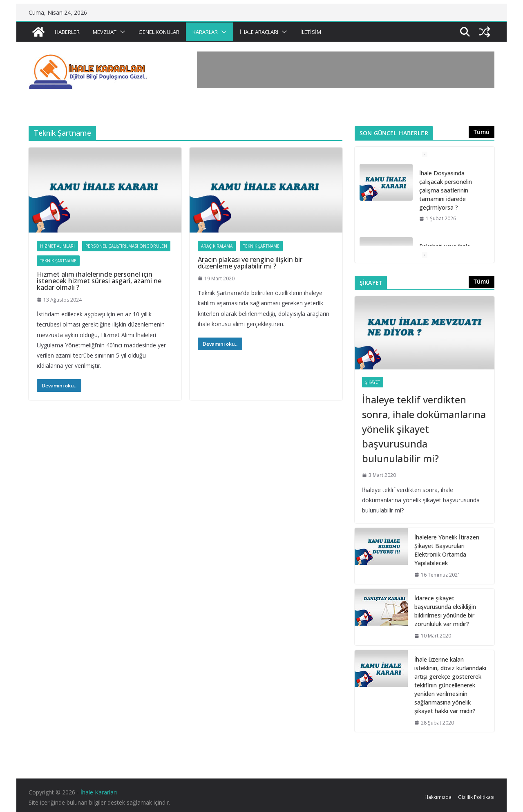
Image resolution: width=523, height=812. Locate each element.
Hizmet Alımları (57, 246)
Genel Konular (159, 32)
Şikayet (373, 382)
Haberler (67, 32)
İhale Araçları (259, 32)
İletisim (311, 32)
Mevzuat (105, 32)
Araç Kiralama (217, 246)
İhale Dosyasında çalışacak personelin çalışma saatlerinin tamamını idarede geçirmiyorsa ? (446, 190)
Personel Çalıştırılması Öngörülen (126, 246)
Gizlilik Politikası (476, 797)
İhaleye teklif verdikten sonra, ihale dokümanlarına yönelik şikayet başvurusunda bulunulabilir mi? (424, 429)
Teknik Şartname (58, 261)
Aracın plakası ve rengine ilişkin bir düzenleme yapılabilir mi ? (250, 263)
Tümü (482, 132)
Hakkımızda (438, 797)
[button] (121, 32)
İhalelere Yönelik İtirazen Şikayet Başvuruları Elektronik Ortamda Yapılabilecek (447, 550)
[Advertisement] (346, 70)
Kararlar (205, 32)
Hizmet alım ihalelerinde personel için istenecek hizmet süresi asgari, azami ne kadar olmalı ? (99, 281)
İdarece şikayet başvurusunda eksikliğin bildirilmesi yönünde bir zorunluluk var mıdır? (445, 611)
